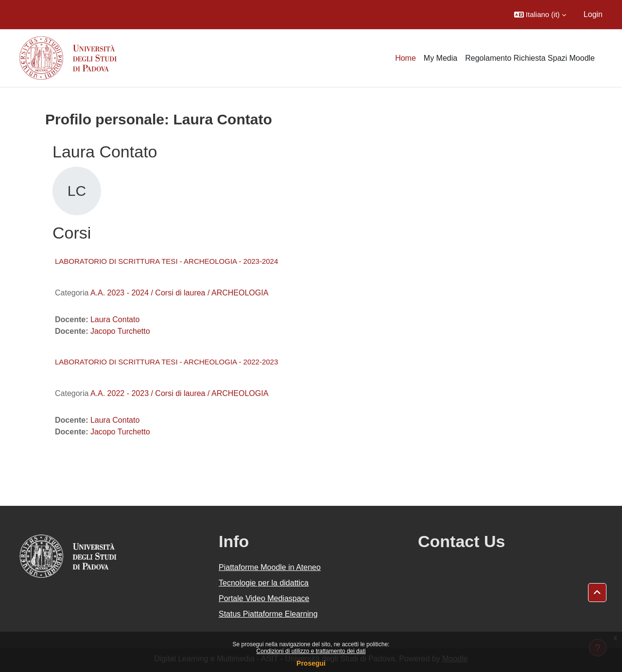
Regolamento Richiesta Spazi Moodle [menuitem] (530, 58)
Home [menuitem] (406, 58)
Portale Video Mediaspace (264, 598)
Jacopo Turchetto (120, 331)
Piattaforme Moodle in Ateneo (270, 567)
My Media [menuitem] (441, 58)
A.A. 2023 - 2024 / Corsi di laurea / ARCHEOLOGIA (179, 293)
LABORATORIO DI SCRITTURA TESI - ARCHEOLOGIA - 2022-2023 (166, 362)
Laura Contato (115, 319)
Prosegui (311, 663)
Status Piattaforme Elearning (268, 614)
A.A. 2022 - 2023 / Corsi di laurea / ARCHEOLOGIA (179, 393)
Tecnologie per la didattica (264, 583)
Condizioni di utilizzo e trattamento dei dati (311, 651)
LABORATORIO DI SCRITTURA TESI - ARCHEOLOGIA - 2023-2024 (166, 261)
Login (593, 14)
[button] (540, 15)
